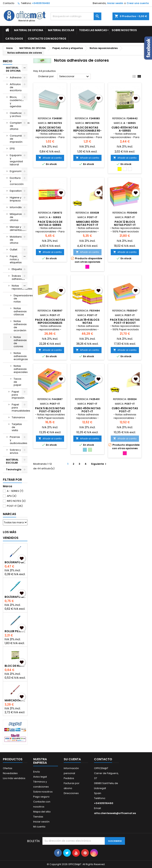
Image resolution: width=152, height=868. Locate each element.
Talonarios (18, 417)
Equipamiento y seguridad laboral (19, 160)
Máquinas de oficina (16, 217)
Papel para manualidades (20, 408)
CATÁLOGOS (14, 39)
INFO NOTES (16, 501)
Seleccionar (75, 77)
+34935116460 (41, 3)
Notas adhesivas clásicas (20, 311)
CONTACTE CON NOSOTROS (47, 39)
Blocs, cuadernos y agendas (17, 102)
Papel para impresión (18, 395)
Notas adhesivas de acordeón (20, 326)
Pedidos (69, 778)
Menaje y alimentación (18, 228)
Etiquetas (17, 269)
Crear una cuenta (138, 3)
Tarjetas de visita (17, 427)
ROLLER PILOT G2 (15, 631)
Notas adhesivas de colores (20, 342)
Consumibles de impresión (18, 139)
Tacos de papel (17, 382)
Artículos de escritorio (16, 87)
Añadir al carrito (50, 158)
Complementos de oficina (19, 126)
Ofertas (8, 768)
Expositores (17, 191)
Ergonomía (17, 171)
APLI (12, 496)
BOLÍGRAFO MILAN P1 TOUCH (15, 597)
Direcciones (71, 793)
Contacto (9, 3)
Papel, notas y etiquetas (16, 259)
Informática (17, 207)
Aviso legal (40, 777)
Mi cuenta (39, 827)
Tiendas (38, 817)
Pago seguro (41, 797)
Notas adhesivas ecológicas (21, 356)
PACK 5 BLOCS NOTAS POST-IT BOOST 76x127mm (125, 323)
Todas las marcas (93, 30)
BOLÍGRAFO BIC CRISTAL (15, 562)
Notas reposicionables (20, 287)
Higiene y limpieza (16, 199)
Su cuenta (72, 759)
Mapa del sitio (42, 812)
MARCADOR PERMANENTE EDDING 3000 (15, 700)
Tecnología (14, 469)
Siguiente (99, 464)
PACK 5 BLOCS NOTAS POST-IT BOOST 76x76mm (50, 411)
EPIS (12, 149)
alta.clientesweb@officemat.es (115, 813)
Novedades (10, 773)
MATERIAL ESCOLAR (61, 30)
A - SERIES (15, 491)
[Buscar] (76, 16)
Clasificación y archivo (18, 115)
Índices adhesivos (18, 277)
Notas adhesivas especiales (21, 369)
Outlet (14, 250)
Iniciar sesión (115, 3)
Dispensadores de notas (21, 299)
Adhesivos (16, 77)
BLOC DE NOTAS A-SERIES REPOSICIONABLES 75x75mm (15, 666)
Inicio (8, 61)
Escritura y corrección (17, 181)
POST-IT (15, 506)
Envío (37, 772)
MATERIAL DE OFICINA (29, 30)
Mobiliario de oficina (16, 240)
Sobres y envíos (15, 451)
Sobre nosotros (124, 30)
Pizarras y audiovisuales (19, 440)
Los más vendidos (11, 535)
